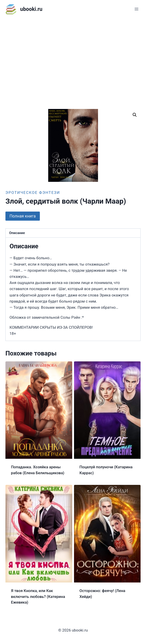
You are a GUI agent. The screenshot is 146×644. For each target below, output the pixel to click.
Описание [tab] (17, 233)
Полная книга (23, 216)
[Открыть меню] (136, 9)
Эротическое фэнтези (33, 192)
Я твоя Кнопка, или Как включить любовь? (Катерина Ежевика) (38, 596)
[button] (135, 115)
